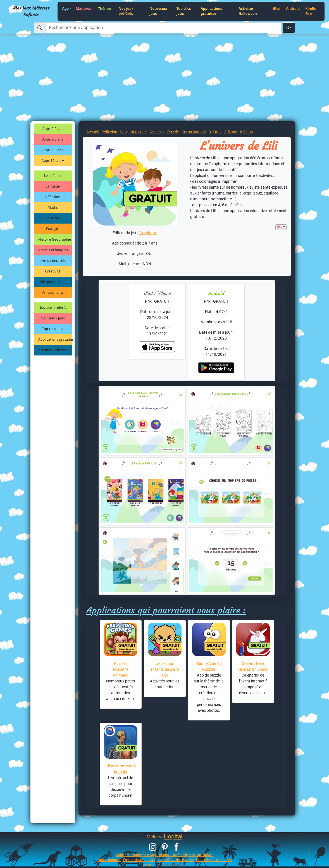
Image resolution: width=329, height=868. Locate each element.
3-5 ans (231, 132)
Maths (53, 207)
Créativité (53, 271)
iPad (277, 9)
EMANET (147, 865)
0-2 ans (215, 132)
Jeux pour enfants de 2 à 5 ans (165, 669)
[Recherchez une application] (163, 28)
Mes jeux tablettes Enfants (31, 11)
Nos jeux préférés (126, 11)
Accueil (92, 132)
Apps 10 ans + (53, 161)
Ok (289, 28)
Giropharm (148, 233)
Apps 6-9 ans (53, 150)
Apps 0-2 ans (53, 129)
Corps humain (194, 132)
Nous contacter (109, 860)
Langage (53, 186)
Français (53, 229)
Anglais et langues (53, 250)
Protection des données (214, 860)
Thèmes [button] (105, 9)
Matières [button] (83, 9)
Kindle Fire (311, 11)
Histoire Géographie (55, 239)
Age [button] (65, 9)
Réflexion (53, 197)
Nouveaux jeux (158, 11)
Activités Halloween (248, 11)
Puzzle (173, 132)
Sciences (53, 218)
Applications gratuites (211, 11)
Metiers (154, 837)
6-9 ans (246, 132)
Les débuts (53, 176)
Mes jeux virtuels (201, 855)
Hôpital (173, 836)
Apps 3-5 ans (53, 139)
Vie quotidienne (53, 282)
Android (293, 9)
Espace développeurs (139, 860)
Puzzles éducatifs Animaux (121, 669)
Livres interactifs (53, 261)
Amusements (53, 292)
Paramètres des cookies (176, 860)
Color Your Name (129, 855)
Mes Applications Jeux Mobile (165, 855)
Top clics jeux (184, 11)
